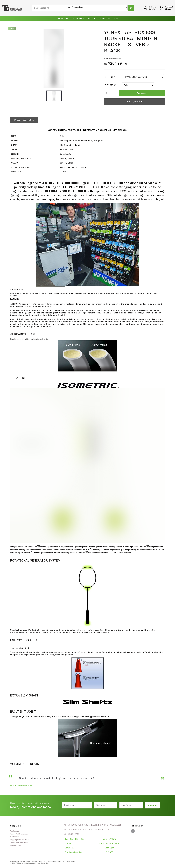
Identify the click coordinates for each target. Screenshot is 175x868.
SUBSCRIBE (152, 805)
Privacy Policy (16, 846)
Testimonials (78, 19)
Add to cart (142, 93)
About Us (92, 19)
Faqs (116, 19)
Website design (30, 863)
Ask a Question (112, 100)
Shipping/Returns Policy (20, 840)
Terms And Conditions (19, 834)
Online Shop (63, 19)
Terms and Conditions (19, 843)
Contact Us (105, 19)
